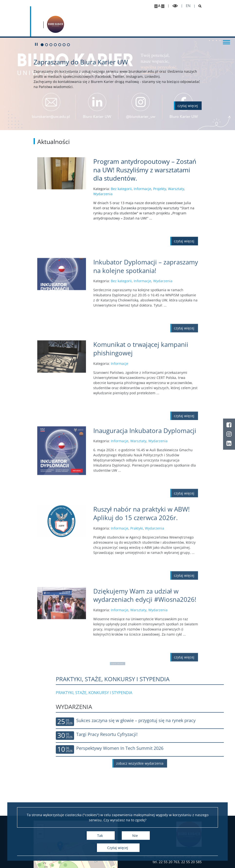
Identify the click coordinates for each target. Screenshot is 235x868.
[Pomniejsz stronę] (163, 6)
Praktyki (137, 560)
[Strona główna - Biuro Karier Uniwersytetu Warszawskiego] (56, 24)
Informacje (142, 211)
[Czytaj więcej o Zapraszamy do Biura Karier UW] (188, 106)
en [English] (188, 6)
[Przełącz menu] (226, 42)
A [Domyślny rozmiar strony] (159, 6)
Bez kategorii (121, 211)
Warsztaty (176, 211)
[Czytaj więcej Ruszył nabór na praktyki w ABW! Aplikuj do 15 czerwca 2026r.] (146, 545)
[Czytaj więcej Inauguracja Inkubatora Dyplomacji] (146, 461)
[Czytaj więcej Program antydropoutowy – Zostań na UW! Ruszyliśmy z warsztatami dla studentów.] (146, 192)
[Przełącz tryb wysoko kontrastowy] (175, 6)
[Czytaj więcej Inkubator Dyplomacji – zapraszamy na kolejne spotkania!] (146, 298)
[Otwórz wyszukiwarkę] (198, 6)
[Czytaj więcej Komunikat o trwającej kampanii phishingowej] (146, 383)
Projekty (160, 211)
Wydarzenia (103, 216)
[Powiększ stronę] (156, 6)
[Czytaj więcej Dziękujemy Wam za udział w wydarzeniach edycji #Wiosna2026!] (146, 627)
